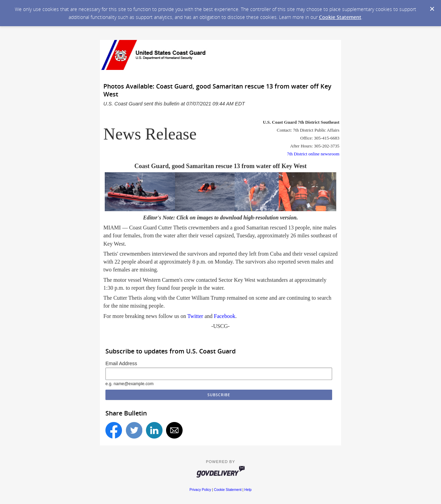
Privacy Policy (200, 490)
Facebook (225, 316)
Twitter (195, 316)
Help (248, 490)
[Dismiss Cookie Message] (432, 9)
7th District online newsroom (313, 154)
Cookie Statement (340, 17)
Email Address (121, 363)
